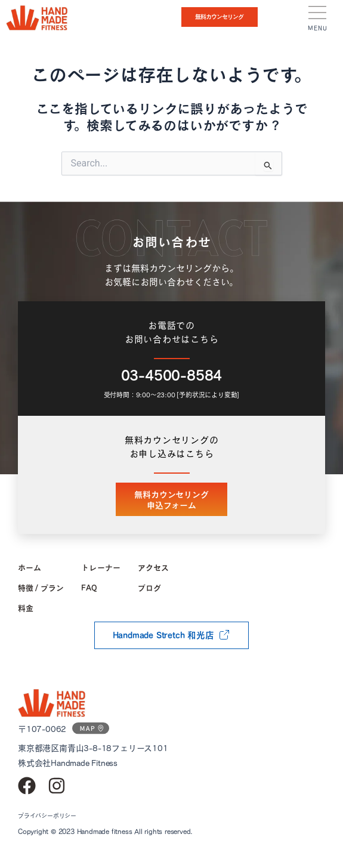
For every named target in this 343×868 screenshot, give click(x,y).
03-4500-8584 (172, 375)
